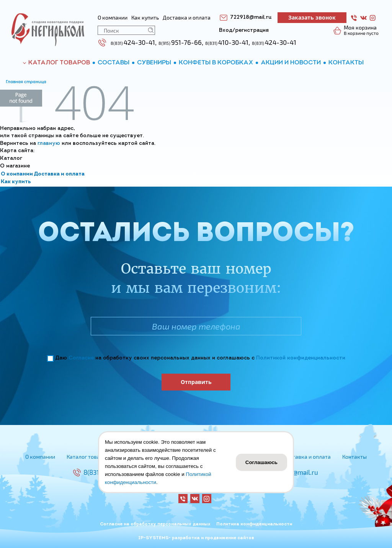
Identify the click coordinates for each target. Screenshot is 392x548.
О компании (17, 174)
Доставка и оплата (59, 174)
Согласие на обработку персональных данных (155, 524)
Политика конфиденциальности (254, 524)
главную (49, 144)
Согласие (81, 358)
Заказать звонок (312, 17)
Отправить (196, 382)
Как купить (16, 182)
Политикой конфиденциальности (301, 358)
